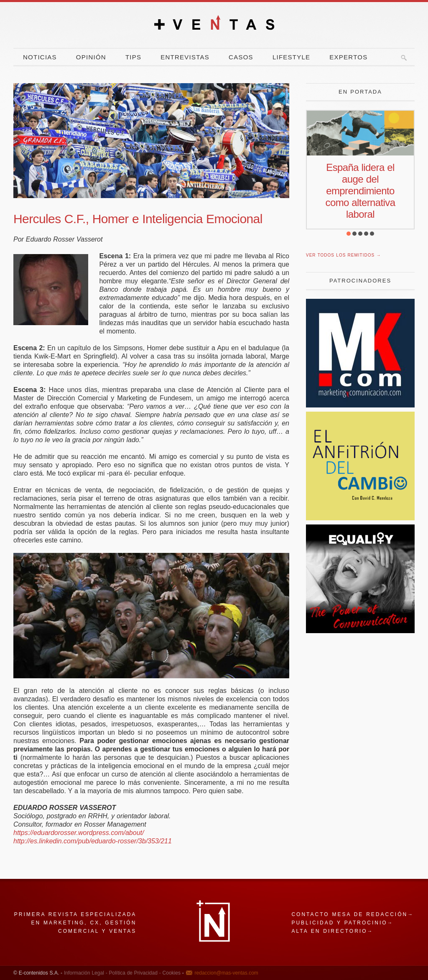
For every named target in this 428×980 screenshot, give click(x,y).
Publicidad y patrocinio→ (342, 923)
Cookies (171, 973)
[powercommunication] (360, 631)
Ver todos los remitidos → (343, 255)
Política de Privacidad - (134, 973)
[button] (349, 234)
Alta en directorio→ (332, 931)
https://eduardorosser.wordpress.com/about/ (79, 833)
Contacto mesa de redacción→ (353, 914)
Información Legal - (86, 973)
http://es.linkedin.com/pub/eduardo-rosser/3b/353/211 (93, 841)
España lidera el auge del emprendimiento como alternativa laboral (360, 191)
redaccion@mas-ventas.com (227, 973)
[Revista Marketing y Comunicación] (360, 405)
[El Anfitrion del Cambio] (360, 518)
